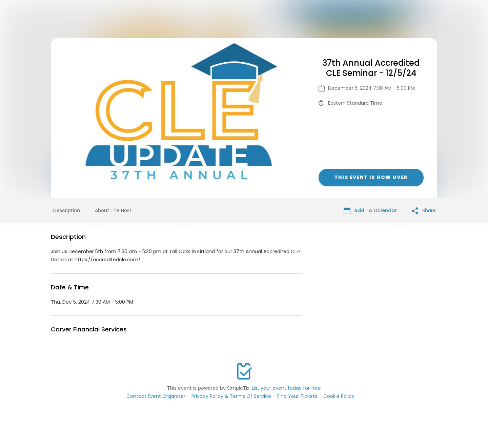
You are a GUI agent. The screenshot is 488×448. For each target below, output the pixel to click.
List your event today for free (286, 388)
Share (424, 211)
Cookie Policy (339, 396)
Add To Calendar (370, 211)
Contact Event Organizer (156, 396)
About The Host (113, 210)
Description (67, 210)
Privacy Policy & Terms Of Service (231, 396)
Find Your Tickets (297, 396)
